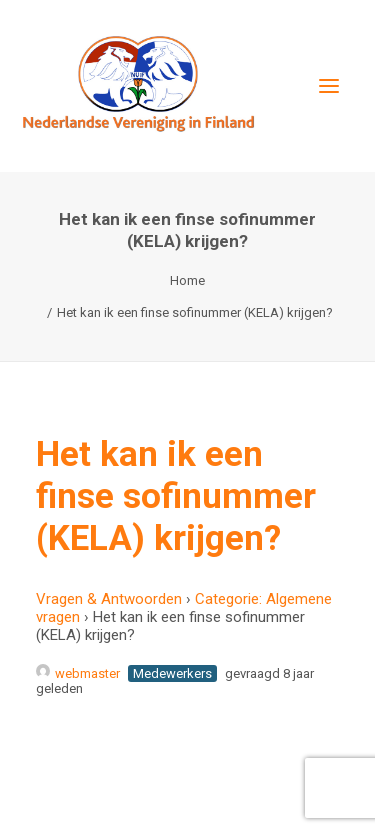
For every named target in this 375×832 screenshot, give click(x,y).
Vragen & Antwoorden (109, 599)
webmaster (78, 673)
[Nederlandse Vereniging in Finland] (138, 86)
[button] (329, 86)
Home (187, 280)
